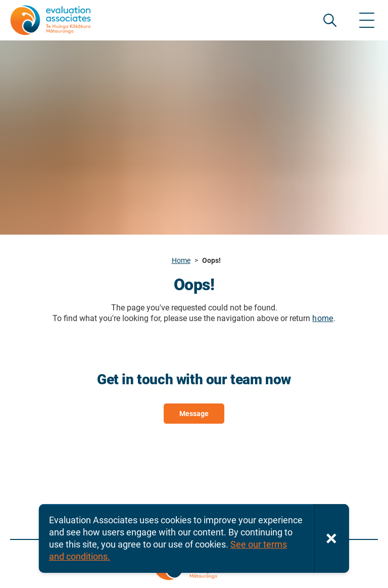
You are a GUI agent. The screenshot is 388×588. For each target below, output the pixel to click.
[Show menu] (367, 20)
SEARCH (330, 20)
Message (194, 414)
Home (181, 260)
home (323, 318)
